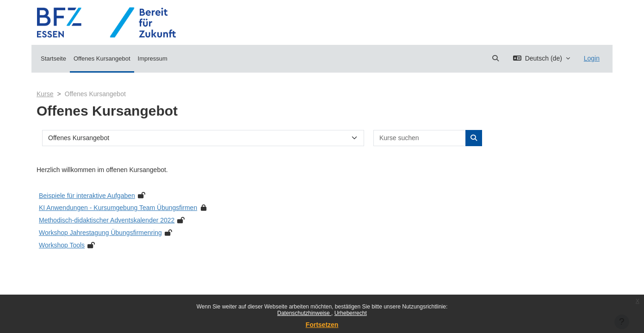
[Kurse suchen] (420, 138)
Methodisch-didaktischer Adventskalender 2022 (107, 220)
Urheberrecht (351, 313)
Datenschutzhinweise (304, 313)
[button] (495, 59)
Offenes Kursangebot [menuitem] (102, 59)
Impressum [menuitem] (153, 59)
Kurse (45, 94)
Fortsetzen (322, 325)
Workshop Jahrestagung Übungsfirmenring (100, 233)
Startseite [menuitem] (53, 59)
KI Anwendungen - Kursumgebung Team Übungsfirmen (118, 208)
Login (592, 58)
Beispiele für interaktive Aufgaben (87, 196)
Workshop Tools (62, 245)
